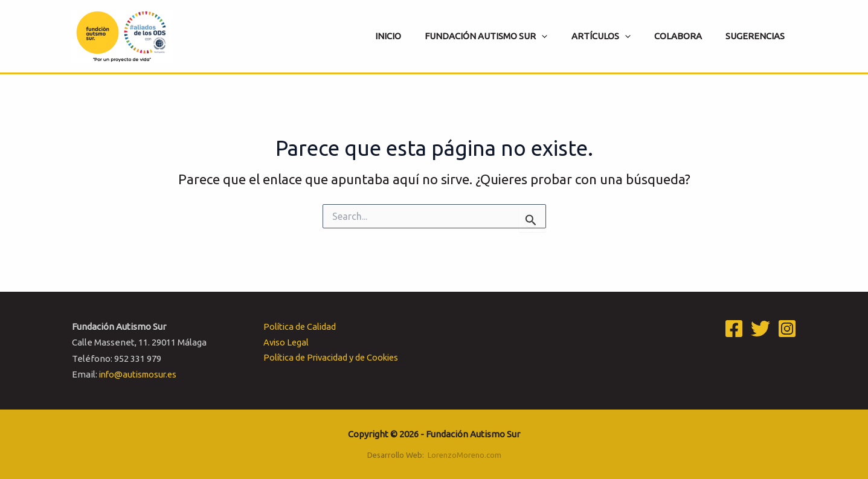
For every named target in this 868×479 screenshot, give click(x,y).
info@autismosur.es (140, 374)
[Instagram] (787, 329)
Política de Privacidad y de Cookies (331, 358)
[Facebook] (734, 329)
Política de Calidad (298, 326)
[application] (561, 36)
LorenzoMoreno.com (465, 455)
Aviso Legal (284, 342)
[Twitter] (760, 329)
